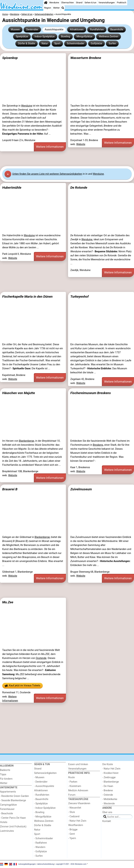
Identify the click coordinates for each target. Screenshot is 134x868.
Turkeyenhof (79, 297)
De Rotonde (79, 188)
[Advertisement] (67, 159)
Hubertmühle (12, 188)
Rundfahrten (97, 30)
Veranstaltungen (107, 3)
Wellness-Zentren (109, 37)
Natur (45, 44)
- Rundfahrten (42, 795)
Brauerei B (10, 489)
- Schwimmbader (44, 838)
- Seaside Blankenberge (13, 800)
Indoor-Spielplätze (45, 37)
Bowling (66, 37)
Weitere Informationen (50, 147)
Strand (79, 3)
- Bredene (108, 790)
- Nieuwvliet (75, 808)
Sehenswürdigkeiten (45, 773)
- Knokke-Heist (110, 773)
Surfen (112, 44)
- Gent (72, 834)
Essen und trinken (78, 764)
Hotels (4, 822)
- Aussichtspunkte (44, 786)
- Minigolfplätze (43, 817)
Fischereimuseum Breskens (91, 393)
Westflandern (76, 825)
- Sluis (72, 812)
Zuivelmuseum (81, 489)
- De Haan (108, 786)
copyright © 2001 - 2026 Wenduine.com (71, 864)
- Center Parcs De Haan (13, 818)
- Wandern (40, 847)
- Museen (39, 777)
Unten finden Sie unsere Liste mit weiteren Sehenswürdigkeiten (47, 174)
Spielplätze (22, 37)
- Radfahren (41, 843)
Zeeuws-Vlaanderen (79, 803)
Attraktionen (77, 30)
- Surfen (38, 856)
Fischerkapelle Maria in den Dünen (27, 297)
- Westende (109, 804)
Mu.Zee (8, 602)
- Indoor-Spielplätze (45, 808)
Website (81, 144)
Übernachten (68, 3)
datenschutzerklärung (46, 864)
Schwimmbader (76, 44)
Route (71, 777)
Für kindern (6, 779)
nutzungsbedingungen (27, 864)
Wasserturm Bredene (86, 58)
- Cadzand (74, 816)
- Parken (73, 782)
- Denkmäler (41, 782)
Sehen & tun (91, 3)
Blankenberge (26, 441)
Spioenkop (10, 58)
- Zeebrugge (109, 777)
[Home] (46, 3)
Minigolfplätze (84, 37)
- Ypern (72, 838)
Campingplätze (8, 805)
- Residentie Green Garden (14, 796)
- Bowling (39, 812)
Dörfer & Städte (27, 44)
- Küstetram (75, 786)
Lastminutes (7, 831)
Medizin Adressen (78, 790)
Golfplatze (96, 44)
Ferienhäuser (7, 809)
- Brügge (73, 830)
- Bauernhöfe (41, 799)
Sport (57, 44)
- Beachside (6, 814)
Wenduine (54, 3)
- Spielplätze (41, 804)
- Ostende (108, 795)
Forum (72, 795)
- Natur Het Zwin (77, 821)
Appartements (8, 792)
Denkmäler (32, 30)
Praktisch (122, 3)
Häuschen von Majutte (19, 393)
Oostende (41, 658)
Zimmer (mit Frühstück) (13, 827)
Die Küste (108, 764)
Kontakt (107, 821)
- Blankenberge (111, 782)
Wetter (56, 8)
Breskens (98, 445)
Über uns (107, 812)
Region (48, 8)
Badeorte (5, 770)
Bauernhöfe (117, 30)
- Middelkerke (110, 799)
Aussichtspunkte (54, 30)
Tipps (3, 774)
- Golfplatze (41, 852)
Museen (15, 30)
